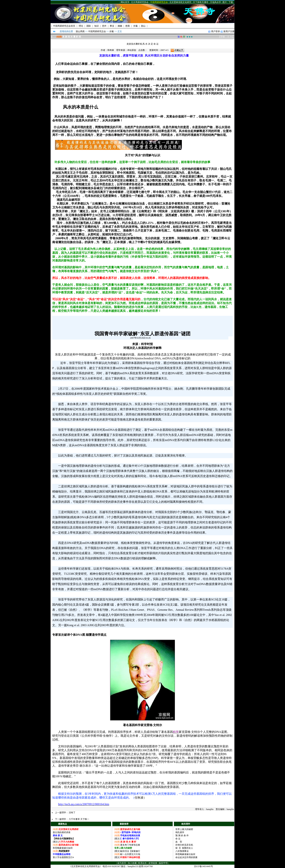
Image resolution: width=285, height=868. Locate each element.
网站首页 (125, 2)
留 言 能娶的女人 (184, 848)
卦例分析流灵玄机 (184, 845)
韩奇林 (111, 50)
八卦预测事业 (182, 851)
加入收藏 (132, 863)
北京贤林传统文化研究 (180, 2)
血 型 (179, 842)
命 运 (178, 839)
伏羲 (112, 31)
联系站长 (142, 863)
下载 (231, 2)
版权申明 (163, 863)
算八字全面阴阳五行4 (63, 857)
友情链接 (153, 863)
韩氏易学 (180, 832)
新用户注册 (229, 31)
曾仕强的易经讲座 (62, 832)
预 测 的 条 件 (182, 835)
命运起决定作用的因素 (186, 857)
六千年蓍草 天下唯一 (79, 819)
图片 (225, 2)
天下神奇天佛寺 (201, 2)
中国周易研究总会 (159, 2)
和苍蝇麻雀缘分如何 (63, 848)
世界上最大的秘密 (184, 829)
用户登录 (215, 31)
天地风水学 (215, 2)
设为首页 (122, 863)
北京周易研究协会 (140, 2)
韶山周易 (80, 31)
